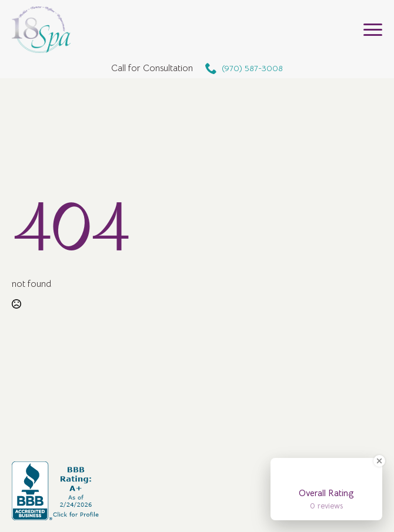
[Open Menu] (373, 30)
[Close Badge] (379, 461)
